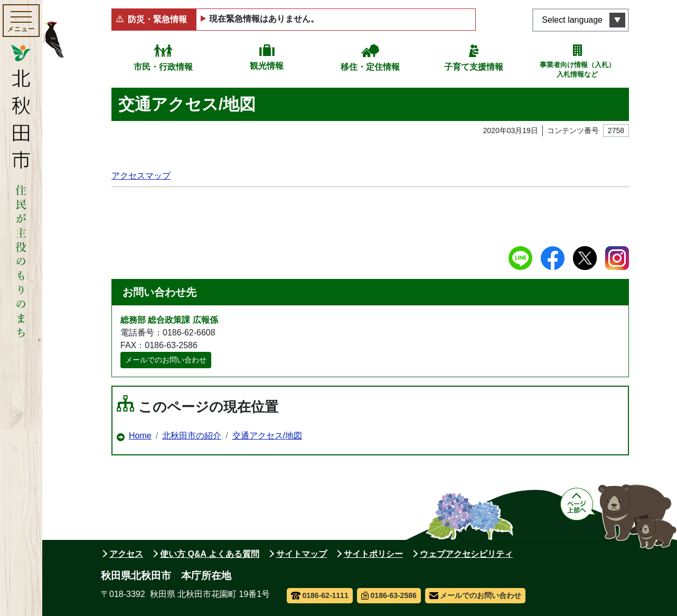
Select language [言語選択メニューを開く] (572, 20)
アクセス (126, 554)
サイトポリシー (373, 554)
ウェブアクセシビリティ (466, 554)
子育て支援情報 (474, 67)
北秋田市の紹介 (192, 436)
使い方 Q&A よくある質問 (210, 554)
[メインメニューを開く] (21, 21)
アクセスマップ (141, 176)
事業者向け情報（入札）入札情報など (577, 69)
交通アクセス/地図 (267, 436)
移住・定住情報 (370, 67)
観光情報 (267, 66)
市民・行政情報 (163, 67)
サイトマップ (302, 554)
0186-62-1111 (320, 595)
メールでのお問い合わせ (166, 360)
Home (140, 436)
